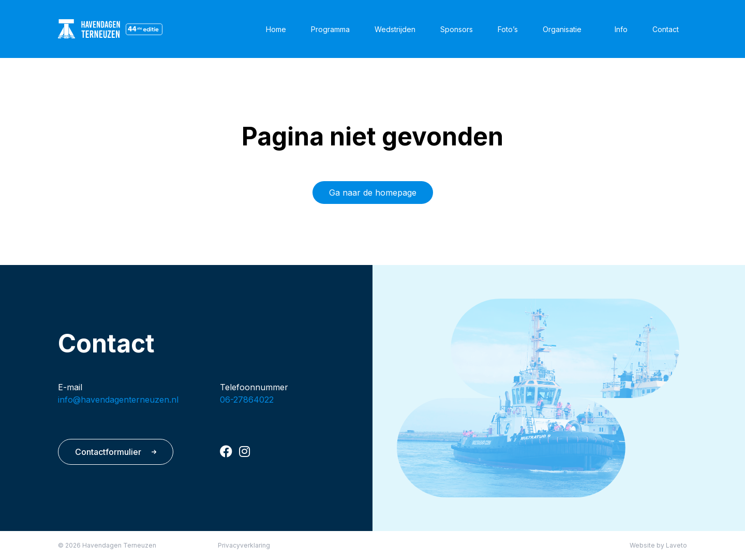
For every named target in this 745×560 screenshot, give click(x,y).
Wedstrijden (395, 29)
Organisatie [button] (562, 29)
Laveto (676, 545)
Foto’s (508, 29)
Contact (666, 29)
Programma (330, 29)
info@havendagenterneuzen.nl (118, 400)
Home (276, 29)
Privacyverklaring (244, 545)
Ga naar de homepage (373, 193)
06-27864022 (247, 400)
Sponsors (457, 29)
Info (621, 29)
